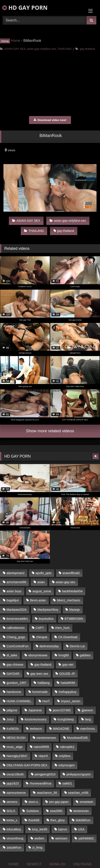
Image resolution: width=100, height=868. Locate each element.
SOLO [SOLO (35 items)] (11, 811)
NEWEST (34, 864)
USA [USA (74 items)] (81, 829)
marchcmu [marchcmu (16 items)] (88, 729)
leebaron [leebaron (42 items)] (36, 729)
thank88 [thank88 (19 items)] (34, 820)
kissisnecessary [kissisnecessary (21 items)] (36, 719)
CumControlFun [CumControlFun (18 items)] (18, 646)
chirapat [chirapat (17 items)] (42, 637)
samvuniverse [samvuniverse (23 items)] (16, 793)
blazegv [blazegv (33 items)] (75, 610)
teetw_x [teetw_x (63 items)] (12, 820)
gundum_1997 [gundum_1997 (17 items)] (16, 683)
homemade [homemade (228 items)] (40, 692)
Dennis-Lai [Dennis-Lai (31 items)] (77, 646)
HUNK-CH (57, 864)
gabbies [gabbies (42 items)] (85, 655)
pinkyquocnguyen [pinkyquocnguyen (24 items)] (79, 774)
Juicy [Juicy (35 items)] (10, 719)
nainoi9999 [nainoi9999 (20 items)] (41, 747)
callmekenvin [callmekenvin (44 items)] (15, 628)
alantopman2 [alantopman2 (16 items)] (15, 573)
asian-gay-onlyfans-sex (42, 49)
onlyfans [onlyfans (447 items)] (65, 756)
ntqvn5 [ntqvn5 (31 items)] (43, 756)
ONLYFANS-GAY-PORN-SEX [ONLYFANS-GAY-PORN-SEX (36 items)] (27, 765)
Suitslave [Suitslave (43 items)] (32, 811)
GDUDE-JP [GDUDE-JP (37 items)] (67, 674)
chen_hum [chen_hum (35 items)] (62, 628)
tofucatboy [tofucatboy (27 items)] (14, 829)
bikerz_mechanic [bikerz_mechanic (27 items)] (69, 600)
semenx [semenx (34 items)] (12, 802)
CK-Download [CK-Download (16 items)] (68, 637)
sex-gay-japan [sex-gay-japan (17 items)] (59, 802)
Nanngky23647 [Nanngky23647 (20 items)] (17, 756)
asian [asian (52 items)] (41, 582)
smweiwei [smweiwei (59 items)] (86, 802)
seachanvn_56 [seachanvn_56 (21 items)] (47, 793)
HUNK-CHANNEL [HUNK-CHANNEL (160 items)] (19, 701)
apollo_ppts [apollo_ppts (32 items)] (44, 573)
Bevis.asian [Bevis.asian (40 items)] (38, 600)
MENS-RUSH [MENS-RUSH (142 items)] (16, 738)
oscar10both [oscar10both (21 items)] (15, 774)
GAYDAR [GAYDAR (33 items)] (13, 674)
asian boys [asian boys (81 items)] (14, 591)
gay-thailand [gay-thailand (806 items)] (43, 665)
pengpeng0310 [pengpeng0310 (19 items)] (45, 774)
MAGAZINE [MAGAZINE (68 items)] (61, 729)
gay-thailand (87, 49)
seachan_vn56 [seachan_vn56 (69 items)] (78, 793)
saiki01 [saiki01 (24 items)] (67, 783)
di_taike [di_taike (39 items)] (12, 655)
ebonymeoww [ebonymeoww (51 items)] (38, 655)
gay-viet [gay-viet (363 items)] (68, 665)
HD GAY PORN (25, 8)
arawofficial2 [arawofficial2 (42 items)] (71, 573)
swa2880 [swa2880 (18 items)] (56, 811)
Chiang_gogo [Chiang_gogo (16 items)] (16, 637)
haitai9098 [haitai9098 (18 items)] (68, 683)
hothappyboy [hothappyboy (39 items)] (68, 692)
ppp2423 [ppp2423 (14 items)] (13, 783)
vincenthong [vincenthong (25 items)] (15, 838)
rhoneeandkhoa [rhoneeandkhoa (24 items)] (40, 783)
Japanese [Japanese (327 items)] (35, 710)
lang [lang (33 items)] (88, 719)
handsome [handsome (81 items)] (14, 692)
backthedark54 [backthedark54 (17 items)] (72, 591)
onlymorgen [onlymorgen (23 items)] (67, 765)
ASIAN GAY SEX (15, 49)
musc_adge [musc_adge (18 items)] (15, 747)
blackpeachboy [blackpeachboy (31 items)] (48, 610)
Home (16, 41)
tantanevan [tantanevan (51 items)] (81, 811)
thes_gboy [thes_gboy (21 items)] (58, 820)
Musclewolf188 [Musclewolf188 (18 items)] (77, 738)
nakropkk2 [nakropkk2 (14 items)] (67, 747)
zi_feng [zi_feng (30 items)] (37, 847)
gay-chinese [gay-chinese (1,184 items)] (15, 665)
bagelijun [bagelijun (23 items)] (13, 600)
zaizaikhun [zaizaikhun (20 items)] (14, 847)
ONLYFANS (82, 864)
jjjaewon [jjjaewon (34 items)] (87, 710)
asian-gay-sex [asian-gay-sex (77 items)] (66, 582)
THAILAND (65, 49)
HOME (14, 864)
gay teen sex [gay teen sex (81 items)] (39, 674)
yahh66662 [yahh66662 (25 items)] (86, 838)
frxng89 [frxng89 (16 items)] (64, 655)
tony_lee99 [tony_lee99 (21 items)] (40, 829)
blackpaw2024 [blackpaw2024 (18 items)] (16, 610)
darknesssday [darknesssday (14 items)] (49, 646)
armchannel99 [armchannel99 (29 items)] (16, 582)
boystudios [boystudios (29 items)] (46, 619)
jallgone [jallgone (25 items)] (12, 710)
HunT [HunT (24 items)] (46, 701)
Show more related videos (50, 431)
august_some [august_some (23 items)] (42, 591)
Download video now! (50, 120)
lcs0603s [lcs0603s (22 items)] (13, 729)
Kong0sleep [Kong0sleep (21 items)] (66, 719)
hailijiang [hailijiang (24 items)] (44, 683)
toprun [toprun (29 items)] (63, 829)
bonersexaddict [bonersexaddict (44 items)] (17, 619)
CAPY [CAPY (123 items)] (40, 628)
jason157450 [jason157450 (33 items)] (62, 710)
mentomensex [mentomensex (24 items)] (46, 738)
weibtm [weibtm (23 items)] (39, 838)
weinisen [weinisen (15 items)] (61, 838)
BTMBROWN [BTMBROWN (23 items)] (74, 619)
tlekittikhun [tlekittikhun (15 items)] (83, 820)
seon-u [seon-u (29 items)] (33, 802)
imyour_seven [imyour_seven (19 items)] (71, 701)
